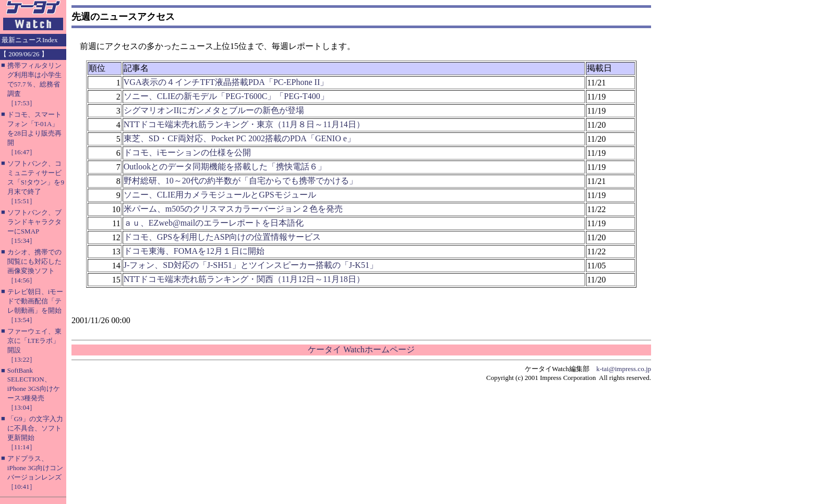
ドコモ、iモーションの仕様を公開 (187, 152)
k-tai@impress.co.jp (624, 369)
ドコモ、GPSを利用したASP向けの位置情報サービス (222, 237)
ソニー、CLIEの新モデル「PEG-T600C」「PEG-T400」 (226, 96)
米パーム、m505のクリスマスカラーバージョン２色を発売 (233, 209)
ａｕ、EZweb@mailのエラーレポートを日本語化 (214, 223)
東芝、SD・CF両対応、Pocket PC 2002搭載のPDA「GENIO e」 (239, 138)
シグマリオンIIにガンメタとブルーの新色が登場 (214, 110)
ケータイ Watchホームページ (361, 349)
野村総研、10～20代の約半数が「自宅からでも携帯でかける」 (240, 181)
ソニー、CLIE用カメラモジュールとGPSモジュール (220, 195)
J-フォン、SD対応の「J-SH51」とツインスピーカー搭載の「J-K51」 (251, 265)
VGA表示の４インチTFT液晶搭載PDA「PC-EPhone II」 (226, 82)
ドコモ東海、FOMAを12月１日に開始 (194, 251)
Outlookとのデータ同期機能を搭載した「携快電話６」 (225, 167)
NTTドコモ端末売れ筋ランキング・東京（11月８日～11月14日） (244, 124)
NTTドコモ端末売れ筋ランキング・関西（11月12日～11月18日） (244, 279)
